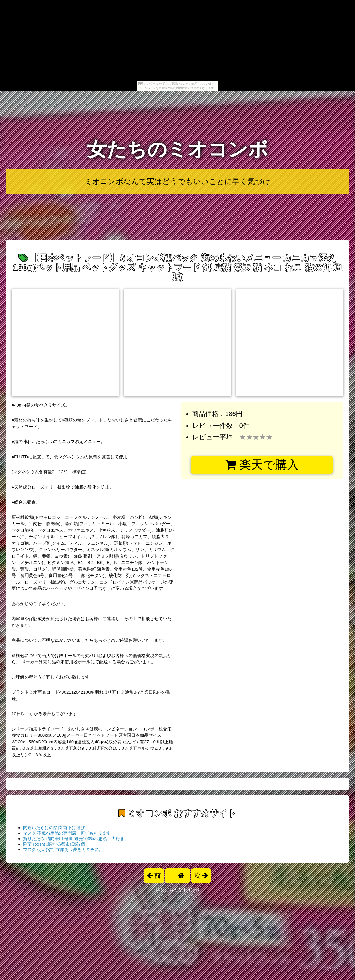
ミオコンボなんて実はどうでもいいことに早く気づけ (177, 181)
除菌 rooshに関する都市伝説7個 (54, 844)
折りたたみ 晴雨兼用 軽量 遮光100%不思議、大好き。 (76, 838)
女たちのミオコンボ (178, 149)
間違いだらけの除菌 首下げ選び (54, 828)
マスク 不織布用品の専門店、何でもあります (67, 833)
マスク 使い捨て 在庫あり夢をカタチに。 (63, 849)
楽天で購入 (262, 465)
